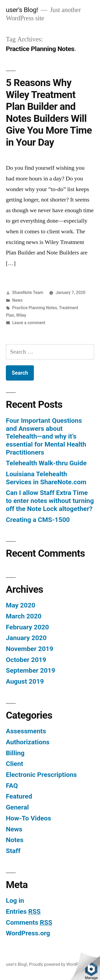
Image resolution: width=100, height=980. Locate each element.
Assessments (26, 731)
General (17, 807)
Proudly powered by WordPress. (58, 964)
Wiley (21, 315)
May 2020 (21, 605)
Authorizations (28, 742)
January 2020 (26, 638)
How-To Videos (28, 818)
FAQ (12, 786)
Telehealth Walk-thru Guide (46, 463)
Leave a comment (29, 323)
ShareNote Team (28, 293)
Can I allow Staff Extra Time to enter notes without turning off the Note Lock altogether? (50, 501)
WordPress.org (28, 933)
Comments (29, 922)
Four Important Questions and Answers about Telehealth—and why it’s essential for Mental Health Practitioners (46, 436)
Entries (23, 911)
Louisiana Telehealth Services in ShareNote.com (46, 478)
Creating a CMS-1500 (38, 520)
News (17, 300)
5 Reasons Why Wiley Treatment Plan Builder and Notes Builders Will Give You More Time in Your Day (49, 113)
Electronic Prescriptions (41, 775)
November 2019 (30, 649)
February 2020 (27, 627)
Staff (13, 851)
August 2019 (25, 681)
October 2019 (26, 660)
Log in (15, 900)
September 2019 (31, 670)
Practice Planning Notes (35, 308)
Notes (15, 840)
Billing (15, 753)
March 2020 (24, 616)
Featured (19, 796)
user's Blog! (22, 10)
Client (15, 764)
